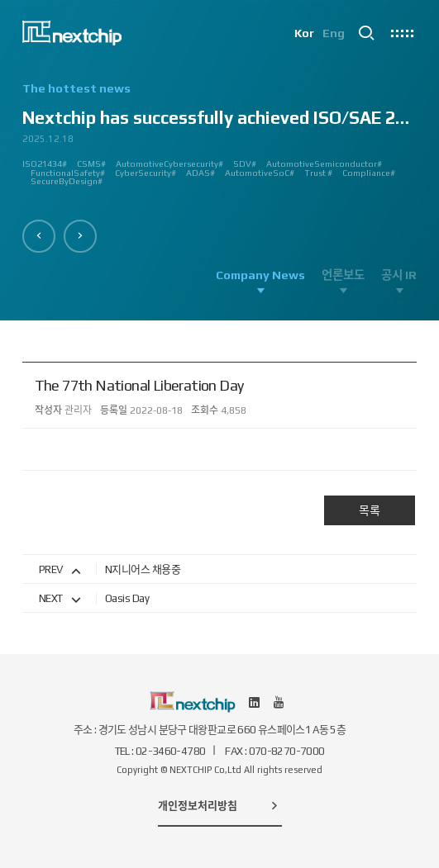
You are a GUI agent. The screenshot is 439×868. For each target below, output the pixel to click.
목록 (370, 510)
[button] (39, 236)
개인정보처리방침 (220, 805)
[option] (220, 140)
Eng (334, 33)
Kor (304, 33)
